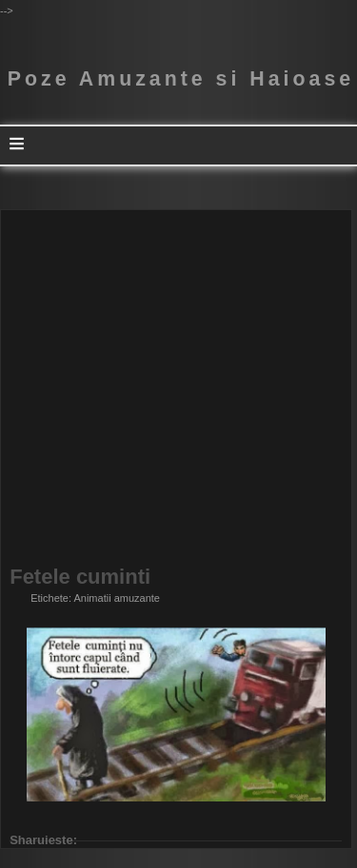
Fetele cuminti (80, 577)
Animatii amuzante (117, 598)
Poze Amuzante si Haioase (181, 79)
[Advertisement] (178, 388)
